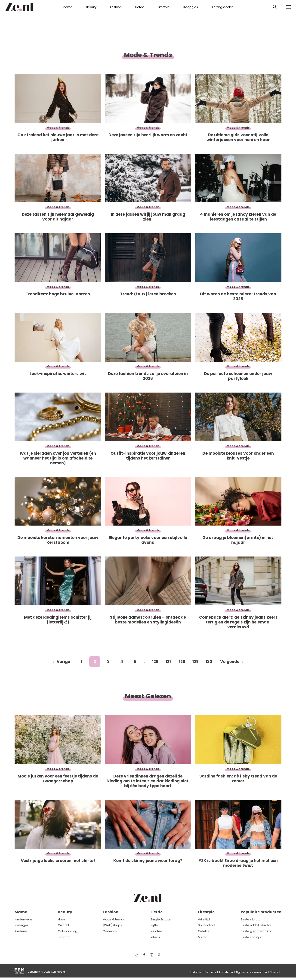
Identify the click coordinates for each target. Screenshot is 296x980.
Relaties (157, 931)
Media (203, 937)
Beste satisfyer (252, 937)
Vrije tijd (204, 919)
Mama (68, 7)
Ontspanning (68, 931)
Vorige (63, 662)
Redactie (196, 972)
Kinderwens (23, 919)
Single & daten (162, 919)
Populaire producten (261, 912)
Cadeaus (110, 931)
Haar (62, 919)
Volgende (230, 662)
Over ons (210, 972)
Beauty (91, 7)
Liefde (140, 7)
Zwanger (21, 925)
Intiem (155, 937)
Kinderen (21, 931)
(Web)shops (112, 925)
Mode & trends (114, 919)
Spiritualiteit (207, 925)
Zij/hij (154, 925)
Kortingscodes (223, 7)
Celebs (203, 931)
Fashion (116, 7)
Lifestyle (164, 7)
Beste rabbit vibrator (256, 925)
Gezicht (63, 925)
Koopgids (191, 7)
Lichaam (64, 937)
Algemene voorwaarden (251, 972)
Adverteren (226, 972)
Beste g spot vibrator (256, 931)
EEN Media (58, 972)
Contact (275, 972)
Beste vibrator (251, 919)
